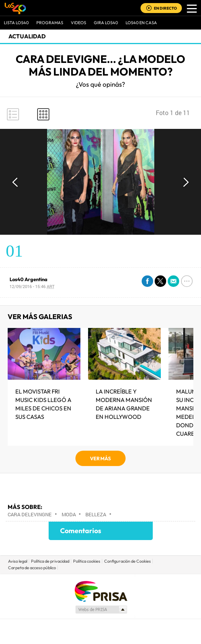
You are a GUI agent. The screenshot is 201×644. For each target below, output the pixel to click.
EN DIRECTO (165, 8)
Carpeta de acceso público (32, 568)
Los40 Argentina (29, 279)
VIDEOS (78, 23)
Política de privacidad (50, 561)
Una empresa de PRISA (101, 591)
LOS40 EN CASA (141, 23)
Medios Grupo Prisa (101, 609)
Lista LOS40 (16, 23)
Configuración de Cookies (127, 561)
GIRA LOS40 (106, 23)
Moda (69, 514)
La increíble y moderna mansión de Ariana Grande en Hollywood (124, 404)
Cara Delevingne (30, 514)
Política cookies (87, 561)
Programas (50, 23)
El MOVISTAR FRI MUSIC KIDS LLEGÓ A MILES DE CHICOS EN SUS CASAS (43, 404)
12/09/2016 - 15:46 (32, 286)
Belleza (96, 514)
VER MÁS (100, 458)
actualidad (27, 36)
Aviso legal (18, 561)
